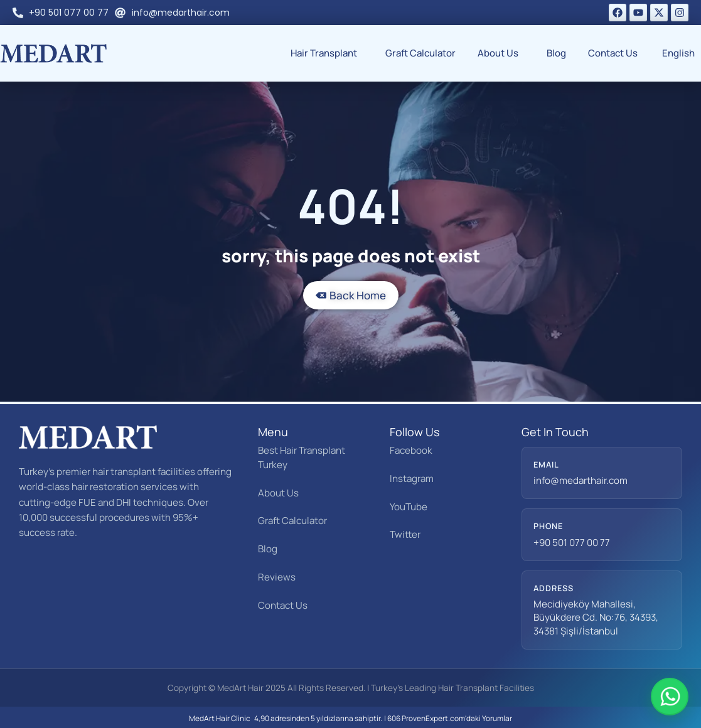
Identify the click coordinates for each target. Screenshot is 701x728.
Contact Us (613, 53)
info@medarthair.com (581, 480)
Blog (556, 53)
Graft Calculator (420, 53)
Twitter (405, 534)
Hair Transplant (327, 53)
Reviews (277, 577)
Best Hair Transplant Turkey (302, 458)
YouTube (409, 507)
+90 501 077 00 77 (572, 543)
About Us (501, 53)
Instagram (412, 479)
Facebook (411, 450)
